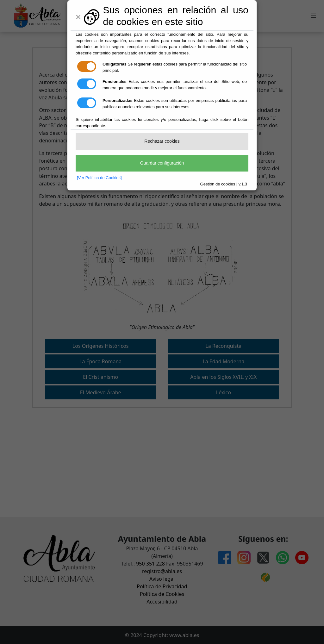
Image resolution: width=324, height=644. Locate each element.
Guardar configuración (162, 163)
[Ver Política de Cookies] (99, 178)
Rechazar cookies (162, 141)
